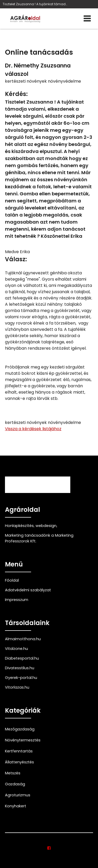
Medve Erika (17, 252)
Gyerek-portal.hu (21, 678)
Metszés (13, 773)
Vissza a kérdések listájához (33, 429)
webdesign (46, 526)
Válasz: (16, 259)
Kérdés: (16, 94)
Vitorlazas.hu (17, 687)
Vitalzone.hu (16, 649)
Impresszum (17, 600)
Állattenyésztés (19, 762)
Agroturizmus (18, 795)
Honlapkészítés (19, 526)
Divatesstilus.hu (20, 668)
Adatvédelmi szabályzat (28, 590)
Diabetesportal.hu (22, 658)
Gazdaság (15, 784)
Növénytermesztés (23, 740)
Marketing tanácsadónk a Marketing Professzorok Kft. (39, 538)
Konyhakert (16, 806)
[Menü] (87, 19)
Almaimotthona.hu (23, 639)
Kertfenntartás (19, 751)
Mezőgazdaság (20, 729)
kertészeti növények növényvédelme (43, 81)
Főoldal (12, 580)
